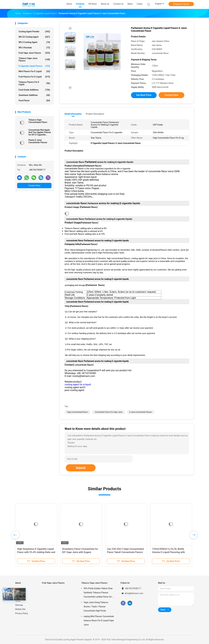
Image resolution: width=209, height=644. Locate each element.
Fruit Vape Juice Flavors (34, 53)
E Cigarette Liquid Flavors (34, 66)
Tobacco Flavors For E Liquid (34, 83)
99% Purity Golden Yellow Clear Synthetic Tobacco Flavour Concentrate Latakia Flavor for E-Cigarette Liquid (99, 593)
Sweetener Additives (34, 95)
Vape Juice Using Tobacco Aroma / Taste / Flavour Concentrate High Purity (96, 607)
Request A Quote (181, 4)
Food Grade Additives (34, 90)
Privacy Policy (22, 613)
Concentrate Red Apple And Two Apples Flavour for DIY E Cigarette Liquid (40, 132)
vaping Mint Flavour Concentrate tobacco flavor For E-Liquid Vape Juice (99, 621)
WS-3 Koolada (34, 48)
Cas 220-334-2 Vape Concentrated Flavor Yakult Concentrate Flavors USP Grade (125, 552)
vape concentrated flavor (77, 412)
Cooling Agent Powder (34, 32)
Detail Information (73, 114)
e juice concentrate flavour (141, 412)
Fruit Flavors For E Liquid (34, 77)
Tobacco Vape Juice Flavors (34, 59)
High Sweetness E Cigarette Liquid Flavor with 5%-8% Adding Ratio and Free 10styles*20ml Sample (36, 552)
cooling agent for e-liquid (78, 385)
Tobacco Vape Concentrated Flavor (38, 121)
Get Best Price (144, 95)
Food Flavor (34, 100)
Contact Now (34, 186)
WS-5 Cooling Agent (34, 42)
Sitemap (19, 605)
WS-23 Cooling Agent (34, 37)
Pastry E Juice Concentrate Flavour (38, 141)
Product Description (95, 114)
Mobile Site (20, 609)
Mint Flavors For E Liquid (34, 71)
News (18, 601)
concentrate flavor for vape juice (109, 412)
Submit (81, 468)
